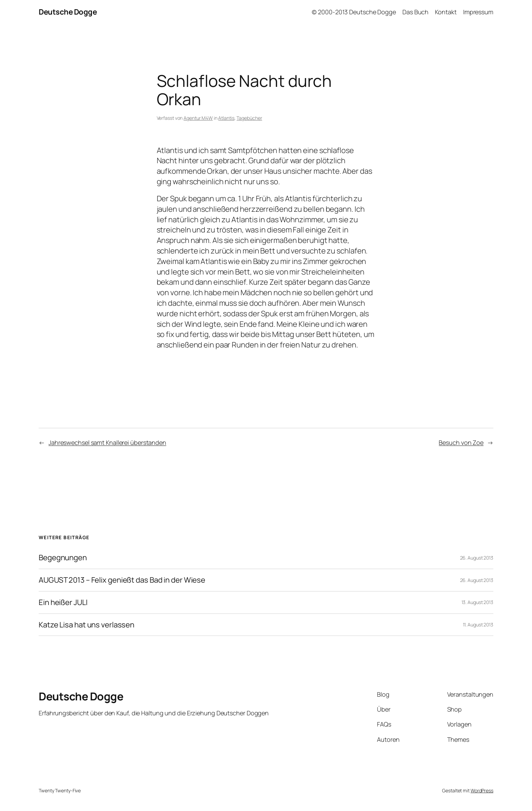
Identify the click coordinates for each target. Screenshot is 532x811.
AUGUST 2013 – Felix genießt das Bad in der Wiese (122, 580)
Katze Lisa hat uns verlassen (87, 625)
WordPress (482, 790)
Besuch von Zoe (461, 442)
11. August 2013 (478, 625)
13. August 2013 (478, 602)
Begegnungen (63, 558)
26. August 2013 (477, 558)
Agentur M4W (198, 118)
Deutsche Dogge (68, 12)
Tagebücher (249, 118)
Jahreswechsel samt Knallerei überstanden (107, 442)
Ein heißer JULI (63, 602)
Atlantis (226, 118)
